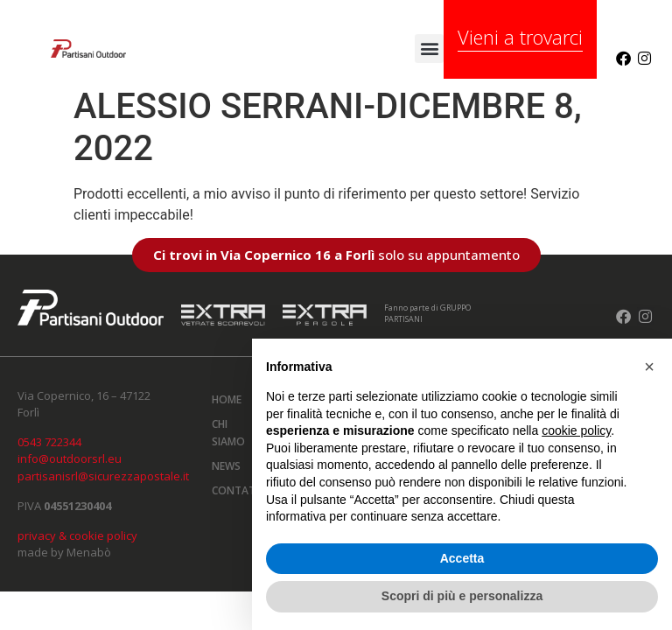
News (226, 466)
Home (227, 399)
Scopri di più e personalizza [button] (462, 596)
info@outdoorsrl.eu (70, 458)
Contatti (235, 490)
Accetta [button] (462, 558)
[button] (429, 49)
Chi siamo (228, 433)
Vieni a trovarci (520, 37)
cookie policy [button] (576, 430)
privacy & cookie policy (77, 535)
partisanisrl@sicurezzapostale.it (103, 476)
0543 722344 (49, 442)
